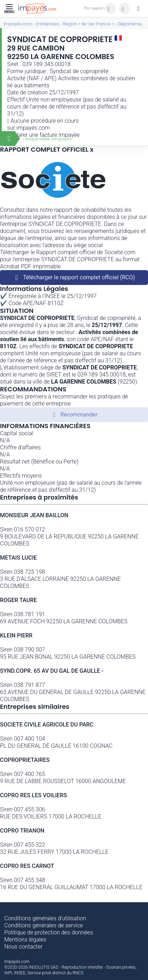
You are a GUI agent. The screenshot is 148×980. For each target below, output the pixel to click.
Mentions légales (25, 940)
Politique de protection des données (49, 932)
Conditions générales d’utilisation (45, 918)
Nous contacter (23, 947)
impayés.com (33, 128)
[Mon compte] (138, 8)
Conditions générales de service (44, 925)
